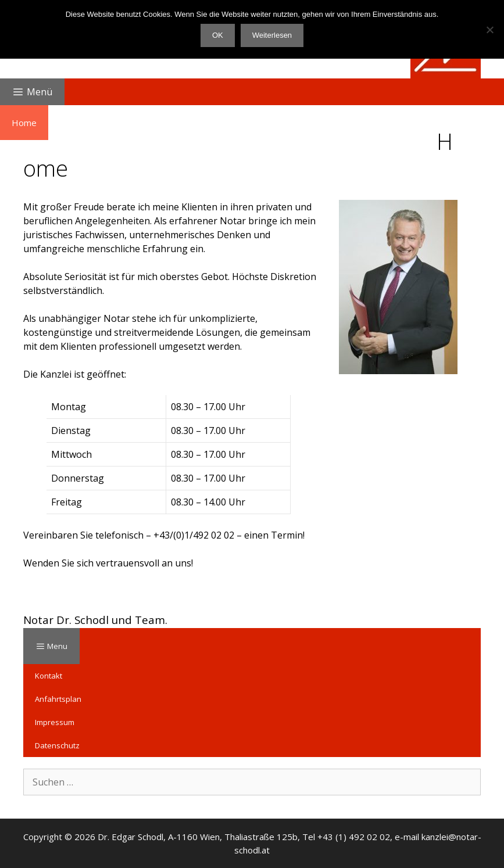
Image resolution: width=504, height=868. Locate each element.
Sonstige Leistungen (384, 123)
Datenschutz (57, 745)
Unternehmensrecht (280, 123)
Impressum (55, 722)
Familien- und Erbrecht (105, 123)
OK (218, 35)
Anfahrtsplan (58, 699)
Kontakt (49, 676)
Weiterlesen (272, 35)
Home (24, 123)
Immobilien (194, 123)
